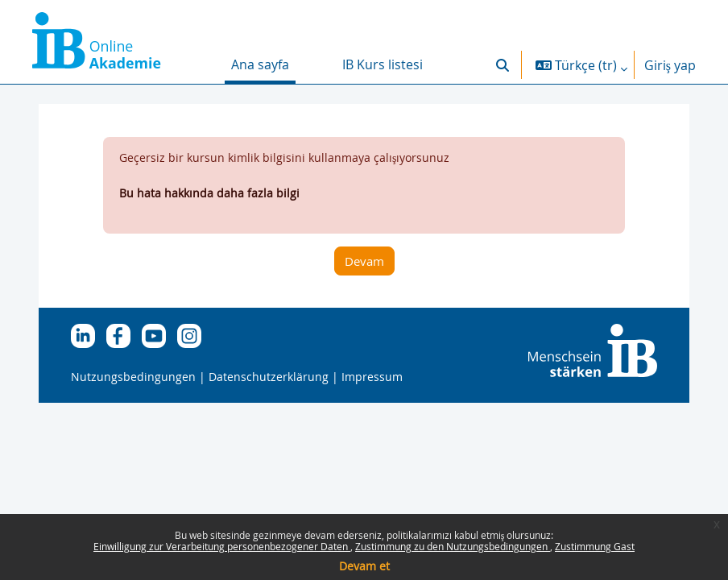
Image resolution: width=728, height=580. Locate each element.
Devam (364, 261)
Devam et (364, 566)
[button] (503, 65)
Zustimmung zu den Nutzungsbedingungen (453, 546)
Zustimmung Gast (595, 546)
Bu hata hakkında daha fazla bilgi (209, 193)
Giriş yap (670, 65)
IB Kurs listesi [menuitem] (383, 64)
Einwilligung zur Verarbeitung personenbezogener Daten (222, 546)
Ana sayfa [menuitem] (260, 64)
